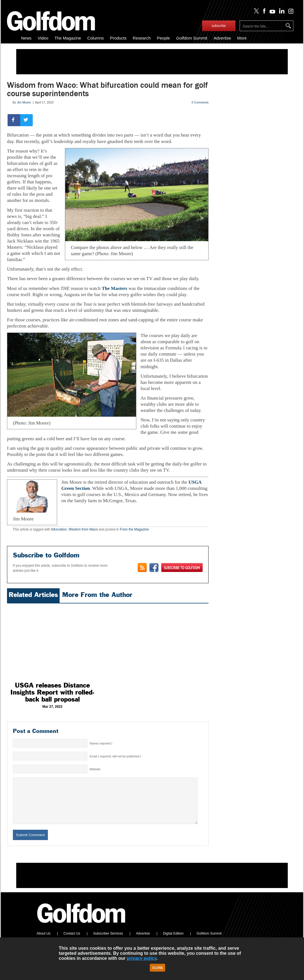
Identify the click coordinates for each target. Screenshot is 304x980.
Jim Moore (24, 102)
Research (142, 38)
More (242, 38)
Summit (192, 38)
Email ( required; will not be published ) (115, 756)
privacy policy (142, 958)
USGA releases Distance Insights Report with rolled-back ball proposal (52, 692)
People (163, 38)
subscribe (219, 26)
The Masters (115, 288)
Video (43, 38)
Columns (96, 38)
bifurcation (59, 529)
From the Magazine (134, 529)
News (26, 38)
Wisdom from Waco (83, 529)
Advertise (222, 38)
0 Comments (200, 102)
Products (118, 38)
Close (158, 968)
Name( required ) (101, 743)
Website (95, 769)
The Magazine (68, 38)
